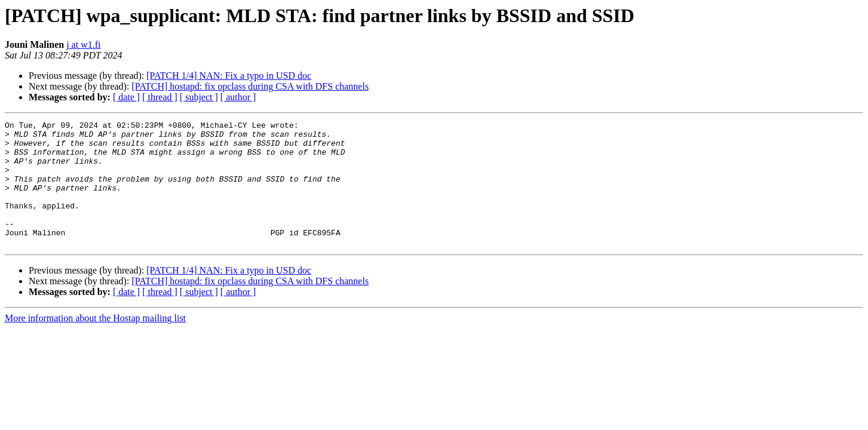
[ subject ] (199, 97)
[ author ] (238, 97)
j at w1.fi (83, 44)
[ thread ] (160, 97)
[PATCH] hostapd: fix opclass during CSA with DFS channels (250, 86)
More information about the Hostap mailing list (95, 343)
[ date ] (126, 97)
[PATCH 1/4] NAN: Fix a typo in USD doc (229, 76)
